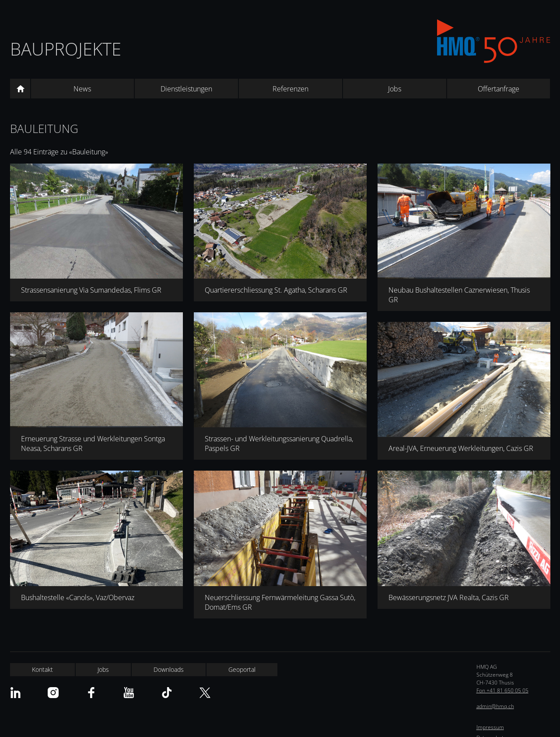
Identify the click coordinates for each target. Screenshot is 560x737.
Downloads (169, 669)
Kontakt (42, 669)
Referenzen (290, 89)
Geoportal (242, 669)
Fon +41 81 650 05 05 (502, 690)
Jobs (395, 89)
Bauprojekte (66, 49)
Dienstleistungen (186, 89)
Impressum (490, 727)
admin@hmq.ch (495, 706)
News (82, 89)
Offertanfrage (499, 89)
